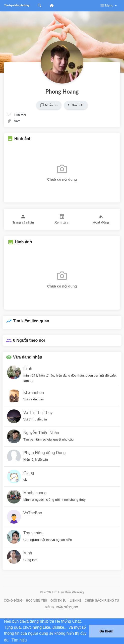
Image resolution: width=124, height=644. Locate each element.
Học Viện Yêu (36, 601)
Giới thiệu (58, 601)
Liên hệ (76, 601)
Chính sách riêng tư (102, 601)
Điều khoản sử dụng (61, 607)
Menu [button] (108, 6)
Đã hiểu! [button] (106, 631)
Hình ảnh (23, 139)
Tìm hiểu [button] (19, 640)
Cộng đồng (13, 601)
